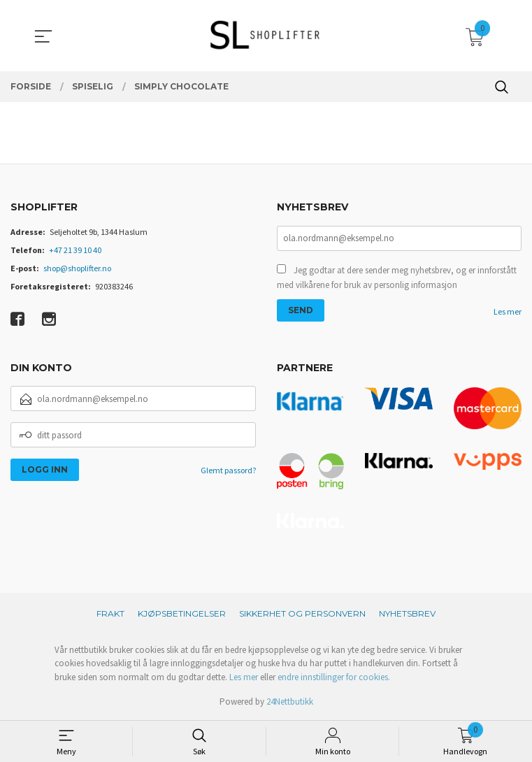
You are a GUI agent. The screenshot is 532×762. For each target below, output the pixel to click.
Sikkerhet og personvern (302, 613)
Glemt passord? (228, 470)
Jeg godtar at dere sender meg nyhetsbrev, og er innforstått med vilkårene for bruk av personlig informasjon (397, 278)
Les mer (508, 311)
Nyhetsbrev (407, 613)
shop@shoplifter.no (77, 268)
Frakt (110, 613)
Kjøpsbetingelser (182, 613)
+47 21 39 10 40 (75, 250)
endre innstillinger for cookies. (334, 677)
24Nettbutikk (290, 702)
